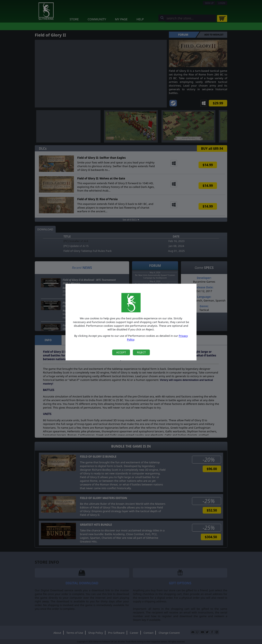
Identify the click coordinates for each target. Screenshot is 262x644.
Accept (121, 352)
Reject (141, 352)
